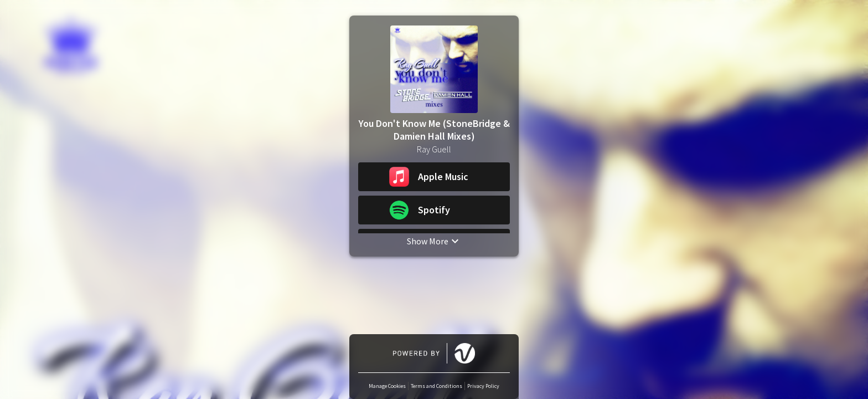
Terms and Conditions (436, 386)
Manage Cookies (387, 386)
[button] (434, 177)
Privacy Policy (483, 386)
